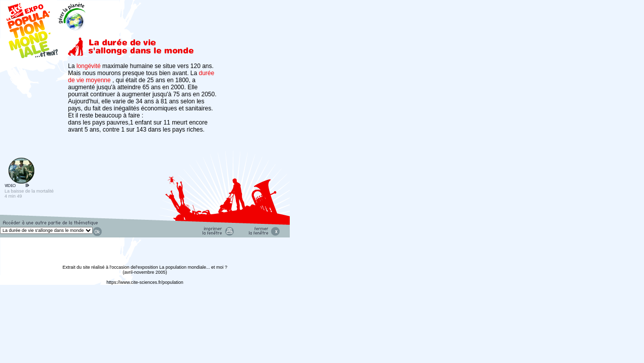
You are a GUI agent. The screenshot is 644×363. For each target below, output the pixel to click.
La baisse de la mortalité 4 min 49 (29, 192)
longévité (89, 66)
